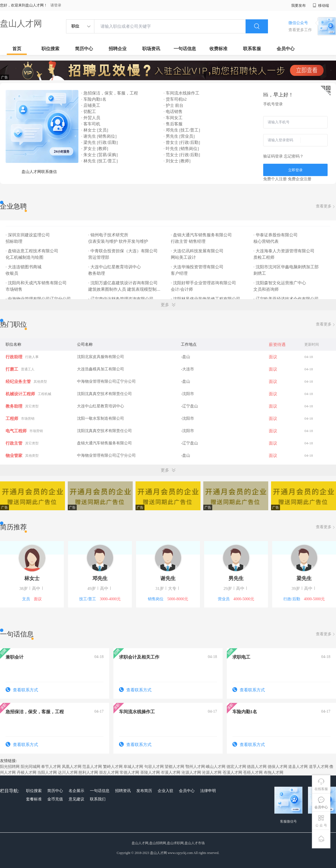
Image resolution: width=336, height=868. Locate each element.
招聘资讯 (123, 791)
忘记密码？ (294, 156)
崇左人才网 (109, 773)
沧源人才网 (191, 773)
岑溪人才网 (171, 773)
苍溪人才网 (232, 773)
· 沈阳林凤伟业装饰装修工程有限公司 (206, 299)
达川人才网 (68, 773)
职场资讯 (151, 49)
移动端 (321, 5)
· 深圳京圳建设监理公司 (28, 235)
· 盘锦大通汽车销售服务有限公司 (202, 235)
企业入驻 (165, 791)
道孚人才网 (319, 767)
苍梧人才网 (253, 773)
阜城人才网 (133, 767)
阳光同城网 (31, 767)
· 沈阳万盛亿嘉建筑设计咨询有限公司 (123, 283)
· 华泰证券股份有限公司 (276, 235)
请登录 (56, 5)
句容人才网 (154, 767)
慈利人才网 (88, 773)
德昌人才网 (257, 767)
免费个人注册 (275, 179)
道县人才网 (298, 767)
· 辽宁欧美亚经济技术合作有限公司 (286, 299)
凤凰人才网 (72, 767)
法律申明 (208, 791)
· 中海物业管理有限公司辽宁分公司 (39, 299)
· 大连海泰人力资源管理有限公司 (284, 251)
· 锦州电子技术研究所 (109, 235)
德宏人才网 (236, 767)
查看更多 (326, 206)
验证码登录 (273, 156)
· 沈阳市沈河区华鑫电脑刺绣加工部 (286, 267)
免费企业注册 (300, 179)
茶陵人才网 (150, 773)
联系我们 (98, 799)
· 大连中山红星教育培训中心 (115, 267)
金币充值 (55, 799)
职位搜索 (50, 49)
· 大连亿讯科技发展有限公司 (198, 251)
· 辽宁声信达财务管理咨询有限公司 (121, 299)
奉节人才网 (51, 767)
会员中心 (286, 49)
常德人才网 (129, 773)
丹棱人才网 (27, 773)
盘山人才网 (21, 23)
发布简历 (144, 791)
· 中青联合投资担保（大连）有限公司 (123, 251)
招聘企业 (118, 49)
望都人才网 (174, 767)
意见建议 (76, 799)
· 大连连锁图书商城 (24, 267)
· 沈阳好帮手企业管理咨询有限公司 (204, 283)
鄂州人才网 (195, 767)
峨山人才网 (216, 767)
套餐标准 (34, 799)
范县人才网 (92, 767)
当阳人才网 (47, 773)
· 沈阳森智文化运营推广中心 (280, 283)
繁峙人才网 (113, 767)
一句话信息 (185, 49)
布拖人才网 (274, 773)
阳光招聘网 (10, 767)
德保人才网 (277, 767)
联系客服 (252, 49)
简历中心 (84, 49)
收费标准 (218, 49)
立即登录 (295, 170)
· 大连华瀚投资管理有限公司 (198, 267)
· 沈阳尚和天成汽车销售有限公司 (37, 283)
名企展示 (76, 791)
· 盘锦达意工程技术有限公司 (32, 251)
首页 (17, 49)
